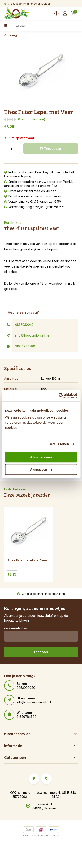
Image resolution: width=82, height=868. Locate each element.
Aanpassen (41, 469)
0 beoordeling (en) (32, 119)
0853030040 (24, 325)
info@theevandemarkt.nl (32, 335)
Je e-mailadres (16, 628)
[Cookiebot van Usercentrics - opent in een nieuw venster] (59, 396)
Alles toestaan (41, 457)
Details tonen (59, 444)
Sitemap (54, 835)
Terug (11, 35)
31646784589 (25, 346)
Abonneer (41, 652)
